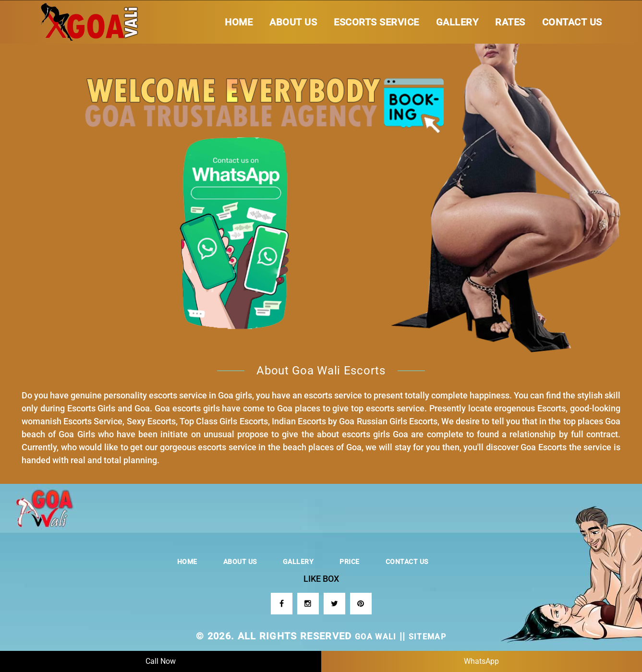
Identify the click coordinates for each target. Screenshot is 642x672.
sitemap (427, 637)
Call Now (161, 661)
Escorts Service (376, 22)
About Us (293, 22)
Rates (510, 22)
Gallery (457, 22)
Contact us (572, 22)
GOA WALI (376, 637)
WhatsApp (481, 661)
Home (239, 22)
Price (350, 562)
